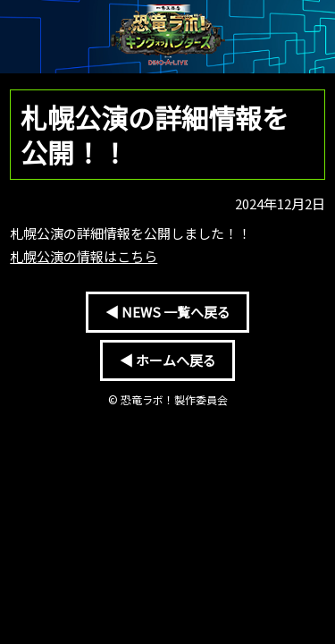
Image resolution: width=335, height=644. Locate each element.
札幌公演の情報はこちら (84, 256)
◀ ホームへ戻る (168, 360)
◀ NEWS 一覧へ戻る (168, 312)
